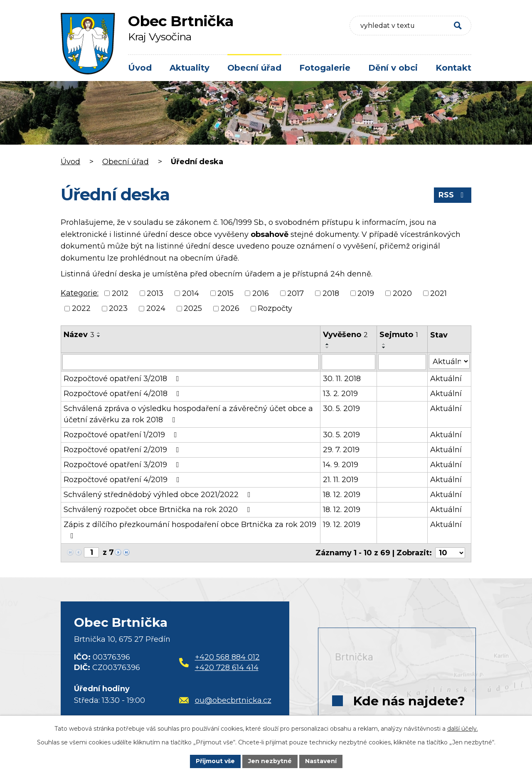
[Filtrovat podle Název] (191, 362)
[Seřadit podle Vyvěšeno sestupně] (328, 347)
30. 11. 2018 (342, 379)
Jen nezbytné (270, 761)
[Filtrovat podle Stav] (449, 361)
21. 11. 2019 (341, 480)
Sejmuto (399, 335)
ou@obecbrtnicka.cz (225, 700)
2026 (230, 308)
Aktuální (446, 379)
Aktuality (190, 68)
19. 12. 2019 (342, 525)
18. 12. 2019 (342, 495)
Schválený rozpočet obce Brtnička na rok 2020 (158, 510)
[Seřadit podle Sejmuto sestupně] (384, 347)
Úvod (140, 68)
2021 (438, 293)
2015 (225, 293)
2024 (156, 308)
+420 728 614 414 (227, 668)
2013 (155, 293)
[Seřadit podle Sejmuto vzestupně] (384, 344)
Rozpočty (275, 308)
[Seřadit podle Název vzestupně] (99, 333)
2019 (366, 293)
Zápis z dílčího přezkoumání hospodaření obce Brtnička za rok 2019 (190, 530)
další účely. (463, 729)
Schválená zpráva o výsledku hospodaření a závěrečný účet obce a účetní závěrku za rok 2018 (188, 414)
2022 (81, 308)
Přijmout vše (215, 761)
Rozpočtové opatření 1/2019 (122, 435)
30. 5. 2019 (341, 409)
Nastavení (321, 761)
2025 (193, 308)
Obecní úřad (254, 68)
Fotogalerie (325, 68)
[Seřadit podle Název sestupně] (99, 336)
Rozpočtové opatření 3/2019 (123, 465)
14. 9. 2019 (341, 465)
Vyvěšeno (345, 335)
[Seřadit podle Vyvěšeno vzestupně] (328, 344)
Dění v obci (393, 68)
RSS (453, 195)
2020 (402, 293)
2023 (118, 308)
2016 (261, 293)
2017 (296, 293)
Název (79, 335)
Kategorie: (80, 293)
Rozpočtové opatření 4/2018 (123, 394)
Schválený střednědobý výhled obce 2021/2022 (159, 495)
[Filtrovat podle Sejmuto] (402, 362)
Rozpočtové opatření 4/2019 (123, 480)
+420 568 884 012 (227, 657)
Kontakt (453, 68)
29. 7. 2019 (341, 450)
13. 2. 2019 (340, 394)
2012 (120, 293)
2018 (331, 293)
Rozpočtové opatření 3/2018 (123, 379)
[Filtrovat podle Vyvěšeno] (349, 362)
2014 (191, 293)
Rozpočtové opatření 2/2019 (123, 450)
